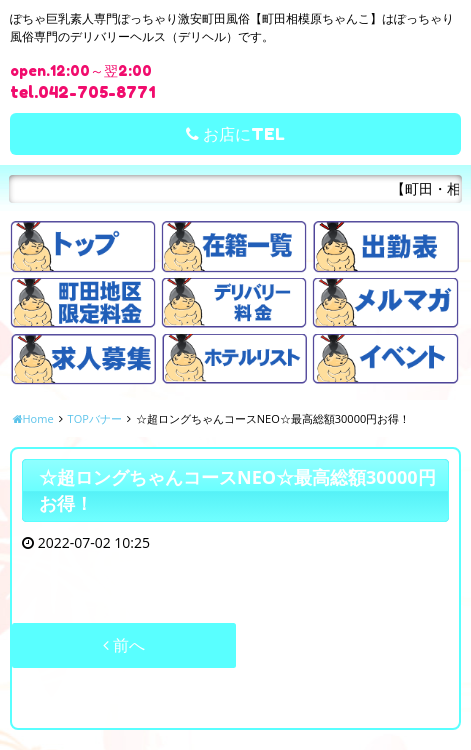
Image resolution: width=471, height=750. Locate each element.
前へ (124, 645)
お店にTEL (235, 134)
